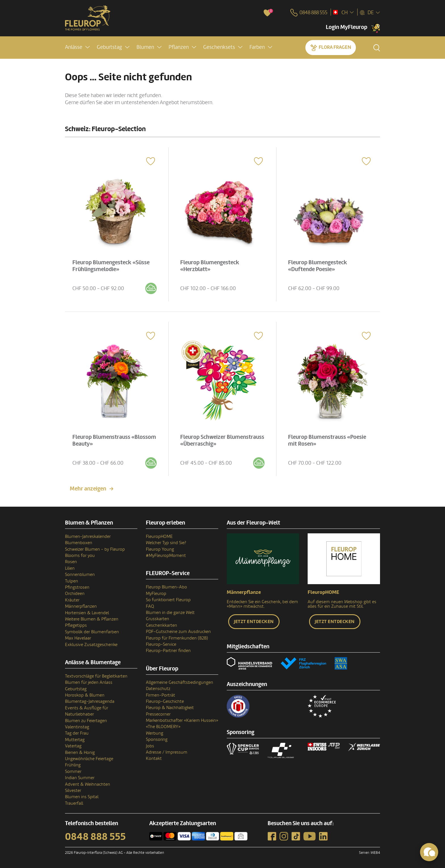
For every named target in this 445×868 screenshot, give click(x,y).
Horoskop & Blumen (85, 695)
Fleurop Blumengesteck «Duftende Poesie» (318, 266)
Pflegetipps (76, 625)
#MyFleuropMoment (166, 555)
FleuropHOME (159, 536)
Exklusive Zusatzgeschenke (91, 645)
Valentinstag (77, 727)
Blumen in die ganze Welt (170, 613)
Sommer (73, 771)
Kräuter (72, 600)
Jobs (150, 746)
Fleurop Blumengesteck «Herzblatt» (210, 266)
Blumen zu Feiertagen (86, 721)
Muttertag (75, 740)
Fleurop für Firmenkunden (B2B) (177, 638)
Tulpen (72, 581)
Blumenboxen (79, 543)
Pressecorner (158, 714)
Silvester (73, 791)
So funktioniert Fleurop (168, 600)
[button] (77, 47)
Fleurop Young (160, 549)
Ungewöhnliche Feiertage (89, 759)
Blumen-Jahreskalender (88, 536)
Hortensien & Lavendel (87, 613)
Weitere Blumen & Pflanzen (92, 619)
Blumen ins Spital (82, 797)
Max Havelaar (78, 638)
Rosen (71, 562)
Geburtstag (76, 689)
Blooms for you (80, 555)
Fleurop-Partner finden (168, 651)
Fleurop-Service (161, 644)
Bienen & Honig (80, 752)
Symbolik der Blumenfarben (92, 632)
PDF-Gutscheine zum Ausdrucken (178, 632)
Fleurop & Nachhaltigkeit (170, 708)
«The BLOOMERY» (163, 727)
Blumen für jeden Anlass (89, 682)
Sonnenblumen (80, 575)
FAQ (150, 606)
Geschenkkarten (161, 625)
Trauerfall (74, 803)
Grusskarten (158, 619)
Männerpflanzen (81, 606)
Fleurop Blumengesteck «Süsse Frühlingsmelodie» (111, 266)
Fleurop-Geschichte (165, 701)
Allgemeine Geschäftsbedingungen (180, 682)
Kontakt (154, 758)
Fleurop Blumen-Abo (166, 587)
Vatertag (73, 746)
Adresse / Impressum (167, 752)
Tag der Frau (77, 733)
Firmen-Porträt (160, 695)
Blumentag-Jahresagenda (90, 701)
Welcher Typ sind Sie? (166, 543)
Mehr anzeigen (88, 489)
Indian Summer (80, 778)
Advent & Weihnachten (88, 784)
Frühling (73, 765)
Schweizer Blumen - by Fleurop (95, 549)
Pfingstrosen (77, 587)
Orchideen (75, 594)
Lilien (70, 568)
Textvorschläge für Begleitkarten (96, 676)
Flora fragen (335, 47)
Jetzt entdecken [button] (254, 622)
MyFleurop (156, 594)
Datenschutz (158, 689)
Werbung (155, 733)
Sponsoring (157, 739)
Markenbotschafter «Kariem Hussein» (182, 720)
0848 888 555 (95, 837)
